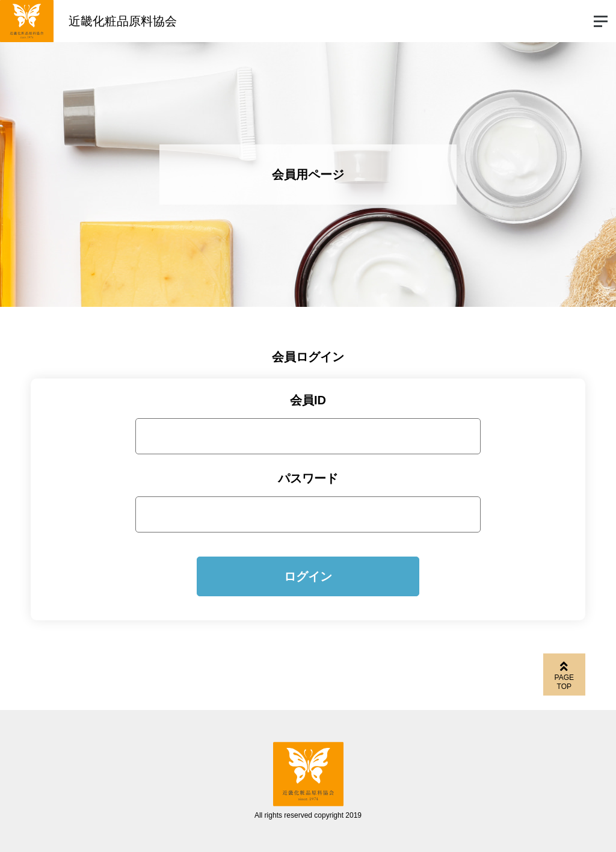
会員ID (308, 400)
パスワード (308, 478)
